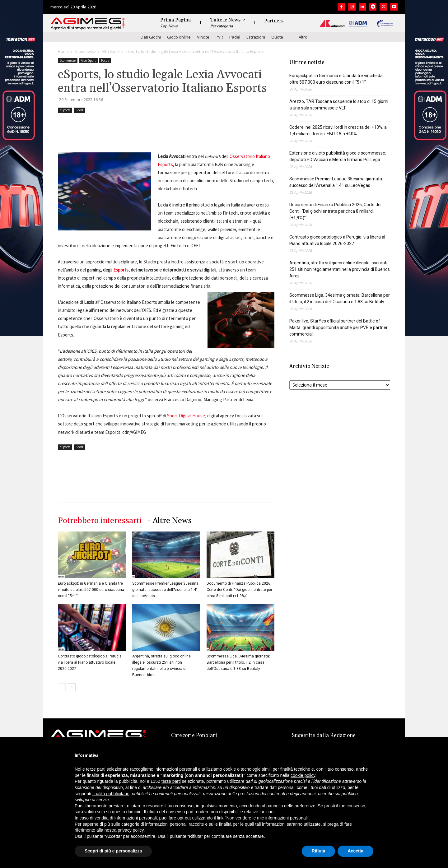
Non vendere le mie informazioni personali (267, 818)
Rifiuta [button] (319, 851)
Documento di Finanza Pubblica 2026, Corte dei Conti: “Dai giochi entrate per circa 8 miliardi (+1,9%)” (239, 590)
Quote (277, 37)
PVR (219, 37)
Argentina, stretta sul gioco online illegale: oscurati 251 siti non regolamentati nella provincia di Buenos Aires (340, 269)
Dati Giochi (151, 37)
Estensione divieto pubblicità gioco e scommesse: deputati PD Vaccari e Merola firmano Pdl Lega (338, 156)
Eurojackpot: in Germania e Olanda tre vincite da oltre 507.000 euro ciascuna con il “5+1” (91, 590)
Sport (79, 110)
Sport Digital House (186, 416)
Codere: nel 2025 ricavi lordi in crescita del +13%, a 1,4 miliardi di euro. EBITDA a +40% (338, 130)
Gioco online (179, 37)
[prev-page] (62, 687)
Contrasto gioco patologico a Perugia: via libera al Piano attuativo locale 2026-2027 (90, 662)
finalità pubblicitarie (111, 794)
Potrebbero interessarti (100, 521)
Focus (105, 60)
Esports (121, 270)
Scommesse (85, 51)
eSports (65, 110)
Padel (235, 37)
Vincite (203, 37)
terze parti (171, 781)
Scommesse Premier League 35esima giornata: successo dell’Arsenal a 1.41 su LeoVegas (165, 590)
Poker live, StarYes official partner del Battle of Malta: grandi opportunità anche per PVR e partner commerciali (338, 327)
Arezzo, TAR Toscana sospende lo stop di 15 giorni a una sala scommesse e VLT (339, 105)
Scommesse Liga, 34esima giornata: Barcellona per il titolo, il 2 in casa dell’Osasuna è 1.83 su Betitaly (238, 662)
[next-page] (72, 687)
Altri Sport (111, 51)
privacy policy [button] (131, 830)
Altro (303, 37)
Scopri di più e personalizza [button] (113, 851)
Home (63, 51)
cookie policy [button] (303, 775)
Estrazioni (256, 37)
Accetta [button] (355, 851)
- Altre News (170, 521)
